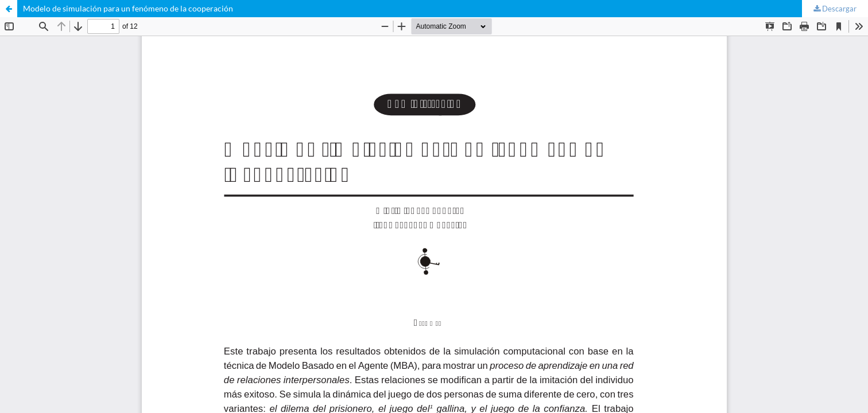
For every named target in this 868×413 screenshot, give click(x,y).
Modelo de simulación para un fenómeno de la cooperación (128, 8)
